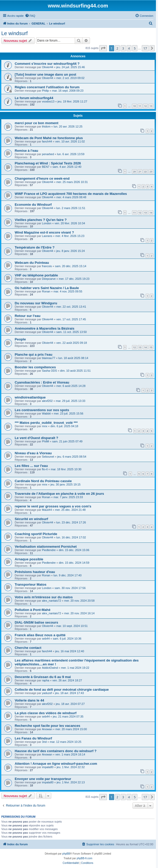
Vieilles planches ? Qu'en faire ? (41, 220)
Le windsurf (14, 33)
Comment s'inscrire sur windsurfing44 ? (47, 64)
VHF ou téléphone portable (36, 275)
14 (151, 213)
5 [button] (135, 48)
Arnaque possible (29, 559)
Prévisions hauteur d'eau (35, 572)
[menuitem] (30, 16)
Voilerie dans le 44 (29, 700)
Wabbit (46, 413)
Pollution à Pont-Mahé (32, 610)
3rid (44, 742)
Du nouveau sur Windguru (36, 303)
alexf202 (47, 401)
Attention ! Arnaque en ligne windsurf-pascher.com (56, 764)
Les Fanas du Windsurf (33, 738)
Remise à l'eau (26, 151)
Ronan (46, 291)
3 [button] (123, 48)
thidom (46, 126)
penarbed (48, 154)
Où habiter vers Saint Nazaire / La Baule (47, 288)
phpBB (66, 854)
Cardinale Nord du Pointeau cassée (43, 481)
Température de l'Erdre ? (35, 247)
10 (134, 106)
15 (151, 347)
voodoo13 (48, 101)
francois (47, 266)
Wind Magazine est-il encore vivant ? (44, 232)
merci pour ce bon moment (36, 123)
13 (151, 106)
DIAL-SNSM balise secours (36, 622)
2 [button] (117, 48)
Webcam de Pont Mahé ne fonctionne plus (49, 138)
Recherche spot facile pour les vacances (47, 726)
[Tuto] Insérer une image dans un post (45, 74)
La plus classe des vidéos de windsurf (46, 713)
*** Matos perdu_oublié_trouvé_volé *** (46, 423)
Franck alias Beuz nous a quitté (40, 635)
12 (145, 106)
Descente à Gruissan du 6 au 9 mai (43, 677)
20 (134, 172)
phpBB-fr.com (84, 858)
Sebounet (48, 457)
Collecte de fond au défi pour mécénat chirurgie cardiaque (62, 690)
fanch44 (47, 141)
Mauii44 (47, 510)
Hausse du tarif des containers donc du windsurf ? (56, 751)
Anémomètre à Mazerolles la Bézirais (45, 328)
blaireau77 (49, 358)
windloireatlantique (30, 397)
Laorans (47, 236)
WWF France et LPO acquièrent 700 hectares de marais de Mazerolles (71, 194)
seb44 (46, 639)
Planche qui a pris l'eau (34, 355)
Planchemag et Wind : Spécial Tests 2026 (48, 163)
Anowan (47, 729)
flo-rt (45, 469)
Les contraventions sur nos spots (42, 410)
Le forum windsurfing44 (34, 98)
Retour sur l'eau (28, 316)
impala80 (48, 767)
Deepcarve (49, 279)
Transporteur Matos (31, 584)
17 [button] (145, 48)
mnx (45, 426)
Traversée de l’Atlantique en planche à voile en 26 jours (59, 494)
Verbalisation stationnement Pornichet (46, 547)
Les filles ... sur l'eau (31, 466)
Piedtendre (49, 550)
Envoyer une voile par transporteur (43, 779)
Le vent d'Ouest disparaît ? (36, 438)
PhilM (46, 441)
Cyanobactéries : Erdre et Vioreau (42, 382)
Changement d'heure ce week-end (42, 178)
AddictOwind (50, 668)
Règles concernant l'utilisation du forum (47, 87)
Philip (45, 91)
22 (145, 172)
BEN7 (46, 167)
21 (140, 172)
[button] (103, 48)
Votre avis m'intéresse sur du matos (44, 597)
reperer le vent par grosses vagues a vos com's (53, 506)
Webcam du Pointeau (32, 263)
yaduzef (47, 693)
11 (140, 106)
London (47, 223)
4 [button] (129, 48)
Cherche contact (28, 648)
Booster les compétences (35, 367)
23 (151, 172)
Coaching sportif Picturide (36, 534)
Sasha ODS (49, 371)
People (20, 339)
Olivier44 (48, 67)
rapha (46, 680)
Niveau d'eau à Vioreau (33, 453)
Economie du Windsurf (33, 205)
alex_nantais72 (52, 601)
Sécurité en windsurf (31, 519)
